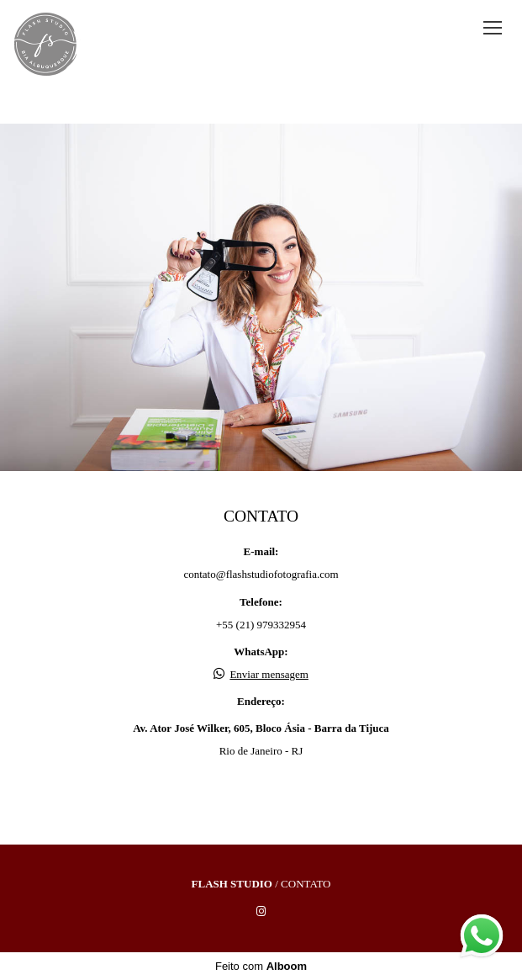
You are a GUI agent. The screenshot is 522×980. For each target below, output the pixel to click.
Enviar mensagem (269, 674)
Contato (306, 884)
